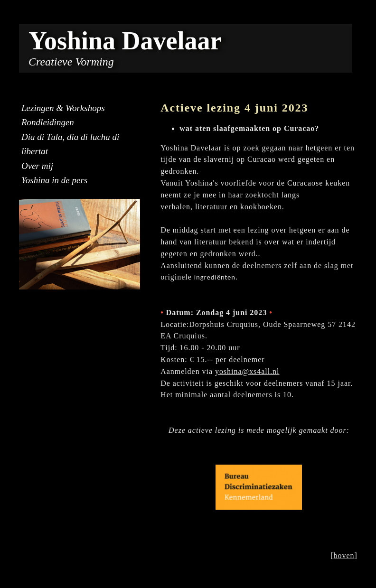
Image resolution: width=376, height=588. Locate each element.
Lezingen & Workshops (63, 108)
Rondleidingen (48, 122)
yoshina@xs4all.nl (247, 371)
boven (344, 555)
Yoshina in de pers (54, 180)
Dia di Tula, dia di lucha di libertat (70, 144)
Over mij (37, 166)
